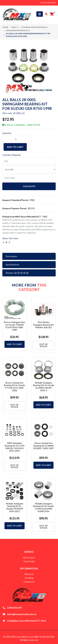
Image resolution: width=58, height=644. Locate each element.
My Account (29, 558)
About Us (29, 574)
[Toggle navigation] (40, 14)
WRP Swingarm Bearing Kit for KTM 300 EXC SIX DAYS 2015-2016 (15, 447)
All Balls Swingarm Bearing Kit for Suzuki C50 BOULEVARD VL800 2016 (43, 507)
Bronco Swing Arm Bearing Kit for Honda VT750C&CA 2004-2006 (14, 387)
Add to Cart (15, 147)
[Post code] (29, 178)
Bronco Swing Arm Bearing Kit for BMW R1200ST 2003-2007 (44, 446)
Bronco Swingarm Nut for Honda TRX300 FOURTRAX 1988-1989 (15, 326)
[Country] (29, 169)
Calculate (29, 186)
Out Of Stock (44, 345)
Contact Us (29, 582)
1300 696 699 (14, 608)
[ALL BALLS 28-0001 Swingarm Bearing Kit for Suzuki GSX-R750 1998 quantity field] (17, 139)
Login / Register (48, 3)
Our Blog (29, 578)
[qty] (29, 161)
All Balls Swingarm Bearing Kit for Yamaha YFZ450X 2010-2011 (15, 507)
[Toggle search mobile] (45, 14)
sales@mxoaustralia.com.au (22, 614)
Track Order (29, 561)
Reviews (17, 273)
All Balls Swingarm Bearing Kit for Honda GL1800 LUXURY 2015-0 (44, 387)
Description (11, 256)
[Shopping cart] (52, 14)
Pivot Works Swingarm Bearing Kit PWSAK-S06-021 (43, 325)
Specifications (13, 265)
